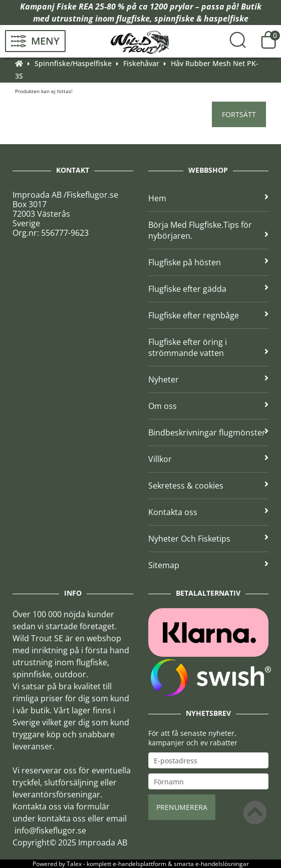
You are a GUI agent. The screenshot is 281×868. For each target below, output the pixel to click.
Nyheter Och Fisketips (209, 539)
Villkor (209, 459)
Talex (74, 864)
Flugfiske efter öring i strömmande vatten (209, 347)
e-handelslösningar (222, 864)
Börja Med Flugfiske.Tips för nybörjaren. (209, 230)
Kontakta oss (209, 512)
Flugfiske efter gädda (209, 289)
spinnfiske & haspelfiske (201, 19)
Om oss (209, 406)
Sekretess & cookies (209, 486)
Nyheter (209, 379)
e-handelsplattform (139, 864)
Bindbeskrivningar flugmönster (209, 432)
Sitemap (209, 565)
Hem (209, 198)
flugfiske (133, 19)
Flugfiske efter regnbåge (209, 315)
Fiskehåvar (141, 63)
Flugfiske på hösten (209, 262)
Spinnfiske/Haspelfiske (73, 63)
